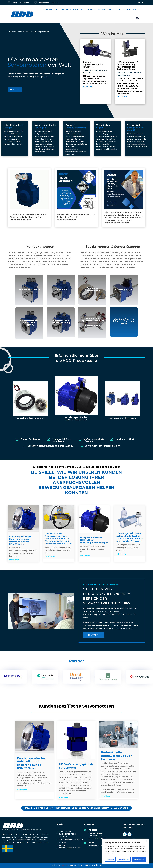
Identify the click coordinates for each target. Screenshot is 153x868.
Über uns (63, 842)
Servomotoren (50, 10)
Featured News (100, 70)
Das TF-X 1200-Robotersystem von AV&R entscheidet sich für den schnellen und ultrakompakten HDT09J (59, 539)
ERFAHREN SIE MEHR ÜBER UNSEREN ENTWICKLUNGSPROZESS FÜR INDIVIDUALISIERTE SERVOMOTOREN (76, 808)
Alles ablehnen (124, 859)
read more (87, 87)
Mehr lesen (14, 560)
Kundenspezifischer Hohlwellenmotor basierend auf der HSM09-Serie (20, 540)
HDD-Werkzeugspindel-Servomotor (76, 766)
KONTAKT (15, 90)
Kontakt (137, 10)
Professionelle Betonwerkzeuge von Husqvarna (117, 756)
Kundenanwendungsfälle (71, 840)
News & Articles (89, 73)
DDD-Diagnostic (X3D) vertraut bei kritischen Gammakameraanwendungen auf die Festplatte (130, 537)
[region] (125, 851)
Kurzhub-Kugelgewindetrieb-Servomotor (93, 64)
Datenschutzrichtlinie (70, 848)
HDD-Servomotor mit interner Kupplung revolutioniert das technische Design (128, 66)
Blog (118, 10)
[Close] (147, 841)
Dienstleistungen (88, 10)
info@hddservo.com (98, 846)
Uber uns (127, 10)
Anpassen (110, 859)
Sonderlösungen (106, 10)
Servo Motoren (66, 831)
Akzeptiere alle (139, 859)
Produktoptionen (70, 10)
